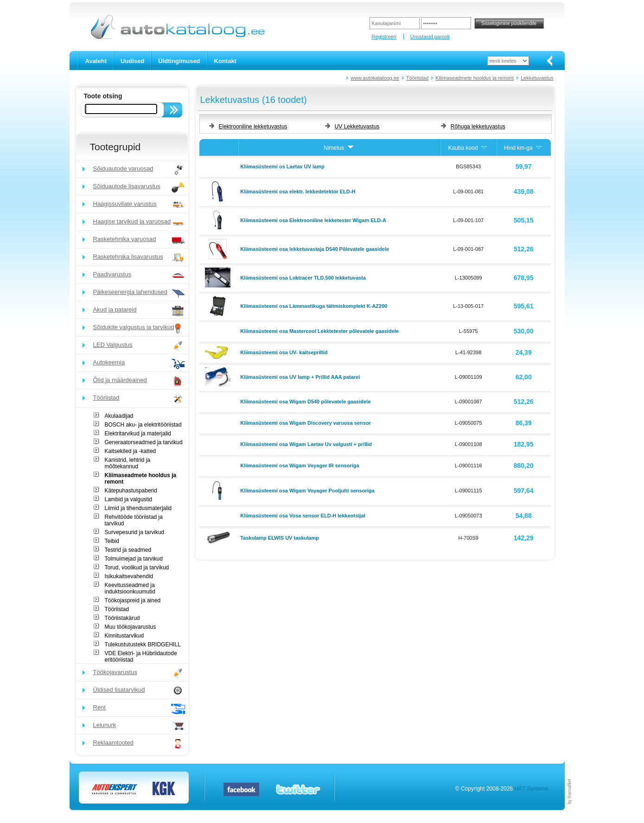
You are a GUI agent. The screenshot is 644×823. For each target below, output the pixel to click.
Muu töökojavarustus (131, 627)
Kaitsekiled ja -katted (131, 451)
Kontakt (225, 61)
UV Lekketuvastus (357, 127)
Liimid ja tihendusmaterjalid (138, 508)
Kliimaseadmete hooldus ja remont (475, 78)
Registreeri (384, 37)
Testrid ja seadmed (128, 550)
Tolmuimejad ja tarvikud (134, 559)
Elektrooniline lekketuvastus (253, 127)
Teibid (112, 541)
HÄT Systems (531, 789)
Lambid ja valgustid (129, 499)
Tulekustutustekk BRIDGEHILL (143, 644)
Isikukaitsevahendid (129, 576)
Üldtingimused (179, 61)
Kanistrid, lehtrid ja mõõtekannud (128, 463)
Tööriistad (417, 78)
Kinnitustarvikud (124, 636)
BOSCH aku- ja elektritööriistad (143, 425)
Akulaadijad (119, 416)
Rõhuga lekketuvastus (478, 127)
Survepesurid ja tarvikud (135, 532)
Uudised (132, 61)
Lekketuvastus (537, 78)
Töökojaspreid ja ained (133, 600)
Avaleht (96, 61)
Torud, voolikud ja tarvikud (137, 568)
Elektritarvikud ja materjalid (138, 434)
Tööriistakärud (122, 618)
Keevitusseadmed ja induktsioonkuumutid (130, 588)
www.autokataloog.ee (375, 78)
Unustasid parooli (430, 37)
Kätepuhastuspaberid (131, 491)
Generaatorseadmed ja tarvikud (144, 442)
